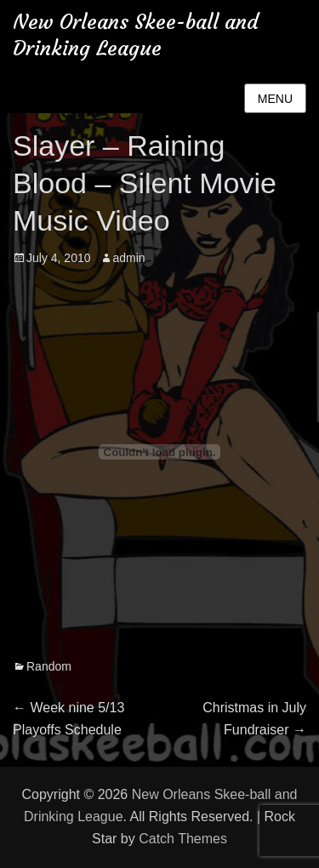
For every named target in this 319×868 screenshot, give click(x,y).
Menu (275, 99)
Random (49, 666)
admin (129, 258)
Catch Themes (183, 839)
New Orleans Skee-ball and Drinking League (136, 35)
